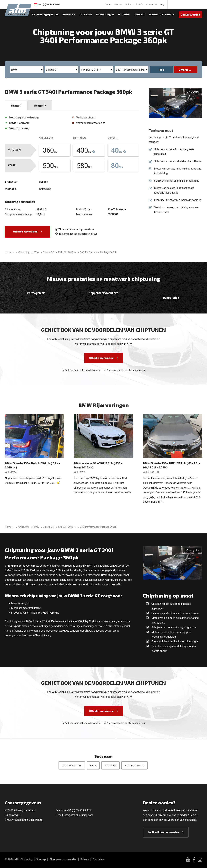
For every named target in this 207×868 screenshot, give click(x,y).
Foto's (140, 4)
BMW (93, 765)
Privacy (85, 859)
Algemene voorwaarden (63, 859)
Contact (139, 14)
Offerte (184, 70)
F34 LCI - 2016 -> (134, 765)
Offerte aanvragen (25, 231)
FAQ (162, 4)
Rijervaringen (105, 14)
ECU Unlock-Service (162, 14)
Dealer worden (190, 14)
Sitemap (41, 859)
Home (108, 4)
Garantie (124, 14)
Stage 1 (16, 105)
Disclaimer (99, 859)
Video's (129, 4)
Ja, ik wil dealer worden (164, 832)
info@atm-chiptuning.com (78, 815)
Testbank (86, 14)
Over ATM (152, 4)
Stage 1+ (40, 105)
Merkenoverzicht (72, 765)
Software (69, 14)
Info (161, 70)
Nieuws (118, 4)
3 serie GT (110, 765)
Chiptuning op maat (45, 14)
